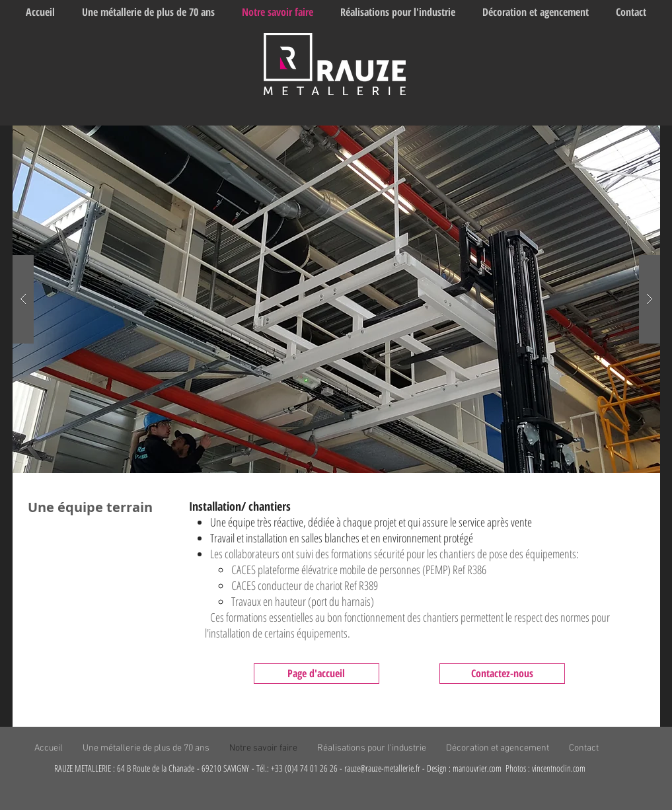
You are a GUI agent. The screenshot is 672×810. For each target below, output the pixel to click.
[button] (336, 299)
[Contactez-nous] (502, 674)
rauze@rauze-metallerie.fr (382, 768)
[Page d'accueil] (317, 674)
